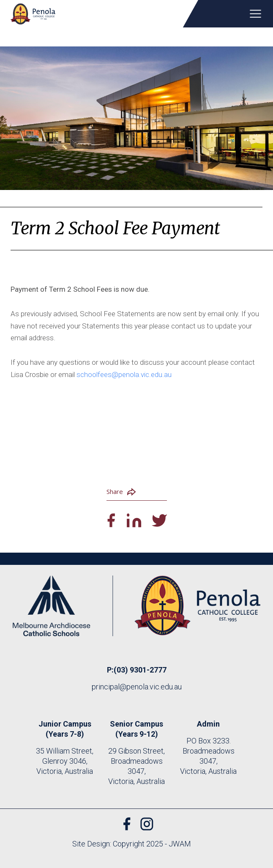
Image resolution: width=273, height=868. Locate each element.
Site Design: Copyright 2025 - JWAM (132, 844)
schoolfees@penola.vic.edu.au (124, 374)
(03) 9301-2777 (140, 670)
